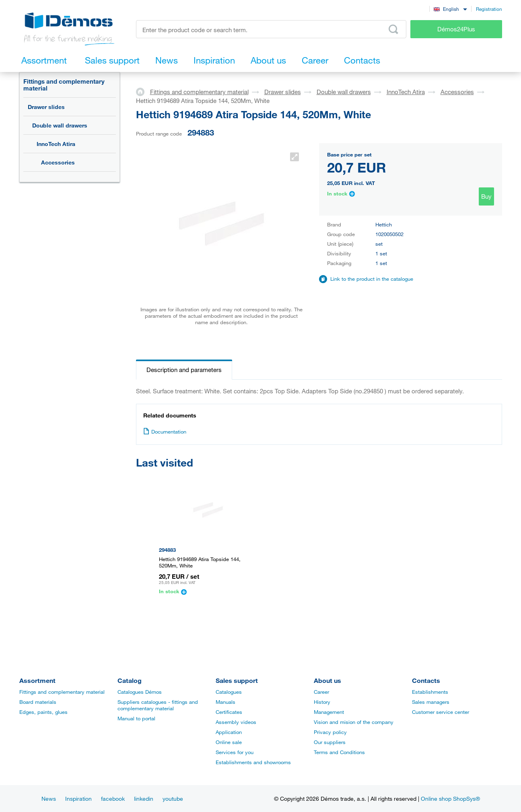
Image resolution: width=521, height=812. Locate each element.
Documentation (165, 432)
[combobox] (450, 9)
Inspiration (78, 799)
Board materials (38, 702)
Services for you (235, 752)
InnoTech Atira (56, 144)
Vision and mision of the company (354, 722)
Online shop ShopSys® (450, 799)
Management (329, 712)
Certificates (229, 712)
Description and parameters (184, 370)
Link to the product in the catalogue (372, 279)
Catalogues (229, 692)
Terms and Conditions (339, 752)
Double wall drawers (60, 125)
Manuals (225, 702)
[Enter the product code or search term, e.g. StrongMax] (271, 29)
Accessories (58, 162)
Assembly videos (236, 722)
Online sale (229, 742)
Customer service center (441, 712)
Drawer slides (46, 107)
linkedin (144, 799)
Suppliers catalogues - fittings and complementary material (158, 705)
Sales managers (431, 702)
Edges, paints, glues (43, 712)
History (322, 702)
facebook (113, 799)
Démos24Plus (456, 29)
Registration (489, 9)
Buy (486, 196)
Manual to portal (136, 718)
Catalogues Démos (140, 692)
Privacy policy (330, 732)
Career (321, 692)
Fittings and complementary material (64, 85)
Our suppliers (330, 742)
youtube (173, 799)
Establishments (430, 692)
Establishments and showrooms (253, 762)
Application (229, 732)
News (49, 799)
